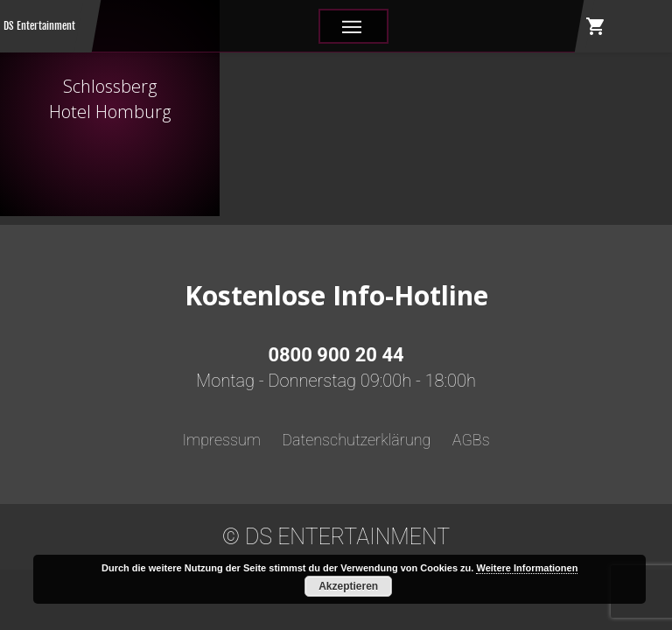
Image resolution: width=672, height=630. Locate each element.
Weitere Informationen (527, 568)
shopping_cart (596, 26)
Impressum (221, 440)
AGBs (471, 440)
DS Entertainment (39, 26)
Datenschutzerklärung (356, 440)
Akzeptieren (348, 586)
